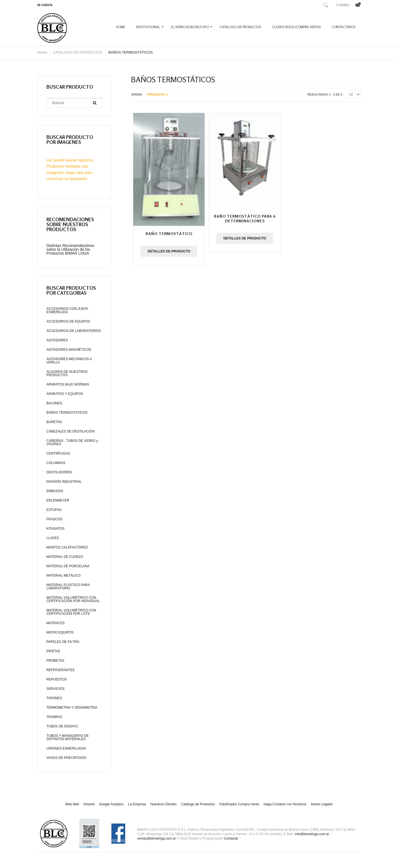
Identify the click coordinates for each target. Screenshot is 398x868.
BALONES (54, 403)
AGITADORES (57, 340)
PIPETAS (53, 651)
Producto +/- (158, 94)
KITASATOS (55, 529)
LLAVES (53, 538)
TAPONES (54, 698)
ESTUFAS (54, 510)
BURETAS (54, 422)
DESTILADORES (59, 472)
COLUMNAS (56, 463)
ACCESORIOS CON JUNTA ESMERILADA (67, 310)
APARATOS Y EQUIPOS (65, 394)
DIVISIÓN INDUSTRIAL (64, 482)
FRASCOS (54, 519)
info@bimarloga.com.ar (312, 834)
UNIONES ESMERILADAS (66, 748)
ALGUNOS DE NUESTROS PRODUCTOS (67, 373)
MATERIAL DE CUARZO (65, 557)
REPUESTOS (57, 679)
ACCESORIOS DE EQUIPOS (68, 321)
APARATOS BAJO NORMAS (68, 384)
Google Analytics (111, 804)
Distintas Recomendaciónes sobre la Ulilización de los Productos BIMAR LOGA (70, 249)
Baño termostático (169, 234)
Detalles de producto (169, 251)
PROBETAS (55, 661)
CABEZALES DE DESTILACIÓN (70, 431)
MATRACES (56, 623)
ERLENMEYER (58, 500)
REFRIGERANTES (61, 670)
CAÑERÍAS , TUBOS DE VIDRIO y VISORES (72, 442)
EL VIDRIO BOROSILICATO (190, 27)
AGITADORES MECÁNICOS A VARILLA (69, 361)
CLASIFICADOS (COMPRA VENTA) (296, 27)
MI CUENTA (45, 5)
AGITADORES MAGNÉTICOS (69, 350)
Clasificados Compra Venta (239, 804)
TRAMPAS (54, 717)
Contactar (231, 838)
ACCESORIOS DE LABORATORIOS (74, 331)
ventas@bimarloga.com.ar (156, 838)
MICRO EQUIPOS (60, 632)
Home (121, 27)
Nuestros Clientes (163, 804)
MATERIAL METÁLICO (63, 576)
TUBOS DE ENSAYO (62, 726)
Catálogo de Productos (198, 804)
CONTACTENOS (343, 27)
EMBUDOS (55, 491)
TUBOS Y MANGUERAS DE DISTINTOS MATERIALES (68, 737)
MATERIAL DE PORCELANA (68, 566)
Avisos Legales (322, 804)
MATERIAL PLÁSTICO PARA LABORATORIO (68, 587)
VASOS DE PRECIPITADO (66, 758)
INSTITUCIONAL (148, 27)
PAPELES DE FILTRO (63, 642)
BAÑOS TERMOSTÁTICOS (67, 413)
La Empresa (137, 804)
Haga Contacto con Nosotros (285, 804)
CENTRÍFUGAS (58, 453)
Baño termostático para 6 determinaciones (245, 218)
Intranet (89, 804)
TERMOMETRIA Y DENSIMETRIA (72, 708)
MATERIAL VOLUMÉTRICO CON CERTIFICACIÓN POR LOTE (71, 612)
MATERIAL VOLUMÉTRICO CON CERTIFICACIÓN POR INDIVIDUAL (73, 599)
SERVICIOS (55, 689)
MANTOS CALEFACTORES (67, 547)
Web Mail (72, 804)
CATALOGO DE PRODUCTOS (240, 27)
